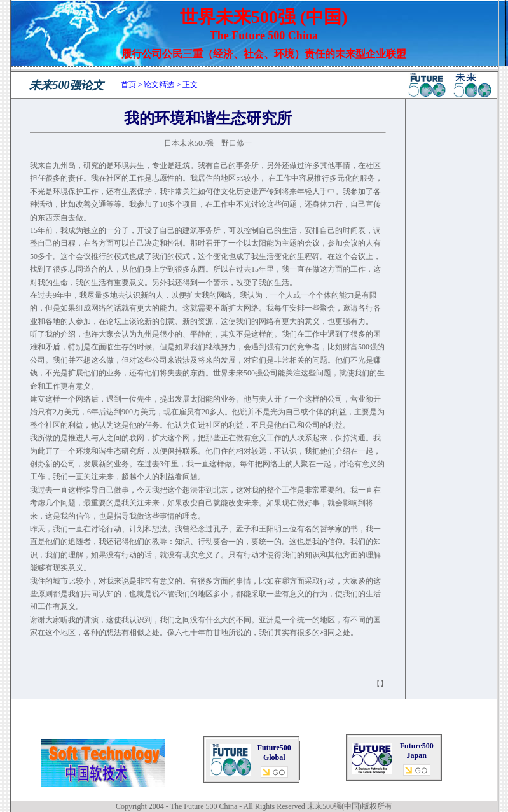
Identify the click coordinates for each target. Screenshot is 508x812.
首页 (128, 85)
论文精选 (159, 85)
